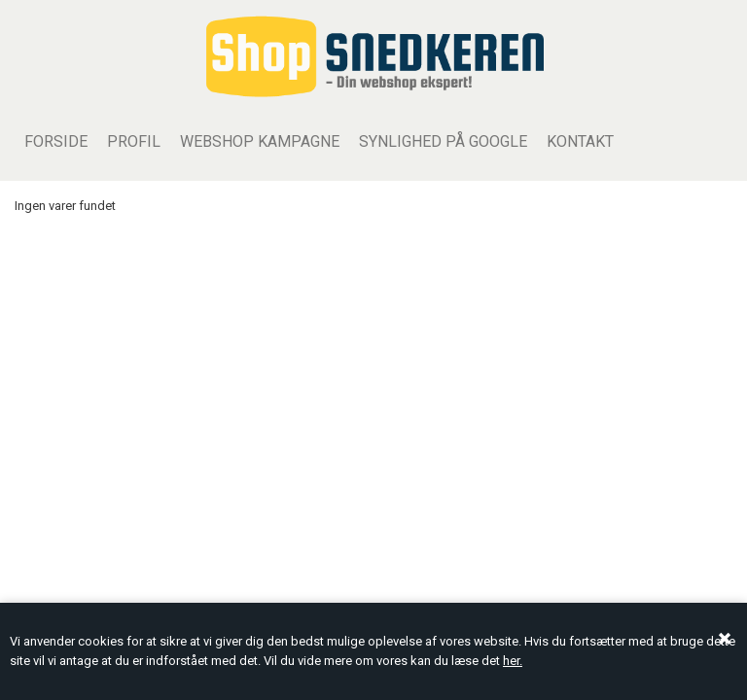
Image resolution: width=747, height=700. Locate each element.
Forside (56, 141)
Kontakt (580, 141)
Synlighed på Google (443, 141)
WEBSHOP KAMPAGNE (260, 141)
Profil (134, 141)
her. (513, 661)
